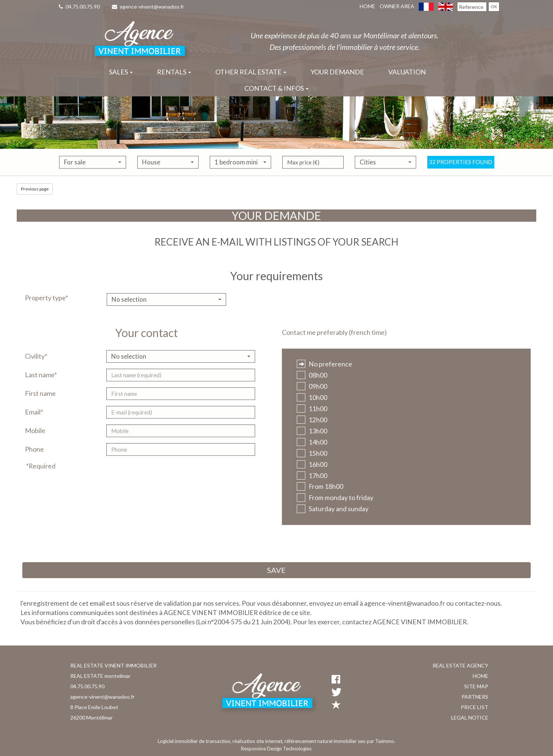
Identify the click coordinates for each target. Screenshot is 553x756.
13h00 (312, 431)
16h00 (312, 465)
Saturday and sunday (333, 509)
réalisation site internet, (258, 741)
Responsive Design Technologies (276, 749)
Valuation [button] (407, 72)
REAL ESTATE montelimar (100, 676)
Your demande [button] (337, 72)
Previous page (35, 189)
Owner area (397, 6)
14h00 (312, 442)
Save (276, 570)
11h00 (312, 409)
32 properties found (461, 173)
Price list (475, 707)
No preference (324, 364)
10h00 (312, 398)
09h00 (312, 386)
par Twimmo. (381, 741)
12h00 (312, 420)
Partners (475, 697)
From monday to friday (335, 498)
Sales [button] (121, 72)
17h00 (312, 476)
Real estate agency (460, 665)
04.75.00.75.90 (79, 7)
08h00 (312, 375)
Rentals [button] (174, 72)
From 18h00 (320, 486)
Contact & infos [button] (276, 88)
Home (367, 6)
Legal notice (470, 717)
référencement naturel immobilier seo (326, 741)
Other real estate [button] (251, 72)
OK (494, 7)
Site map (476, 686)
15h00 (312, 453)
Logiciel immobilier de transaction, (195, 741)
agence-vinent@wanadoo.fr (148, 7)
